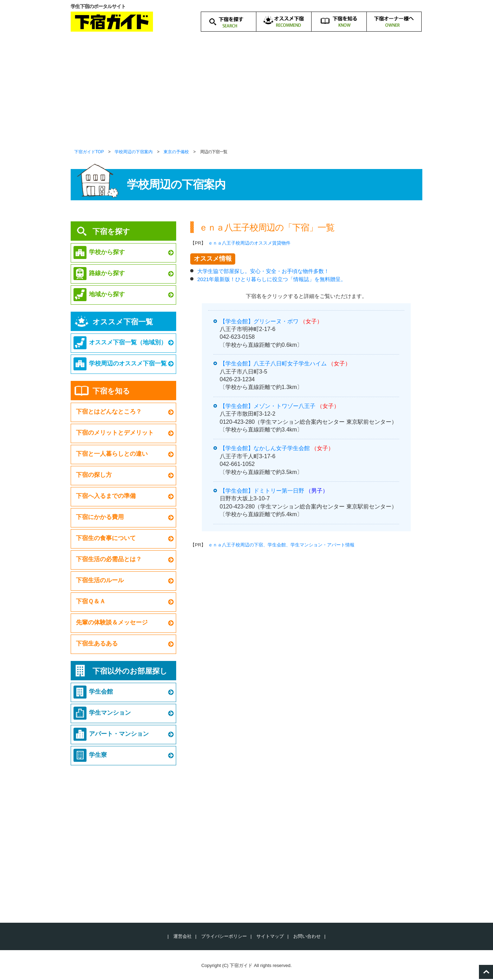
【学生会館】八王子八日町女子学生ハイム (273, 364)
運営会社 (183, 936)
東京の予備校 (176, 152)
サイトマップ (270, 936)
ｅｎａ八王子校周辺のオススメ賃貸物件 (249, 243)
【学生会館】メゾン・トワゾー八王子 (268, 406)
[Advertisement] (246, 95)
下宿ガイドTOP (89, 152)
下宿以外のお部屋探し (130, 671)
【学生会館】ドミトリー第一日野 (262, 491)
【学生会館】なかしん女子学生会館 (265, 448)
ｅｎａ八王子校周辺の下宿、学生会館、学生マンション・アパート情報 (281, 545)
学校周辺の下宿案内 (134, 152)
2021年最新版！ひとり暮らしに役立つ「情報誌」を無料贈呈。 (272, 279)
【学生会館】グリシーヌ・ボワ (259, 321)
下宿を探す (111, 231)
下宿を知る (111, 391)
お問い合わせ (307, 936)
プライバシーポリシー (224, 936)
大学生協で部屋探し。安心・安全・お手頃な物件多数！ (263, 271)
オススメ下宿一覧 (123, 322)
